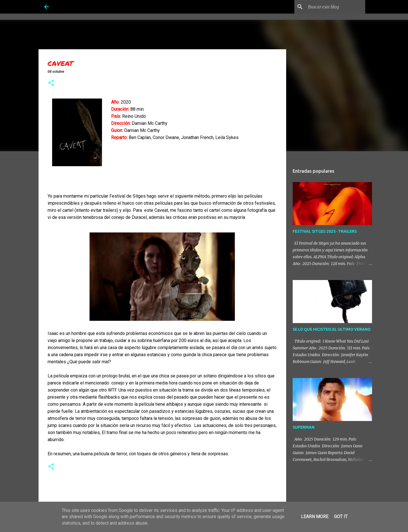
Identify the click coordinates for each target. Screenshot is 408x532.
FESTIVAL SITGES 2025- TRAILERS (325, 231)
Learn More (315, 517)
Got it (341, 517)
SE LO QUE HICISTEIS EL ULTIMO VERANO (332, 329)
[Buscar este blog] (335, 7)
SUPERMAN (304, 427)
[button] (51, 83)
